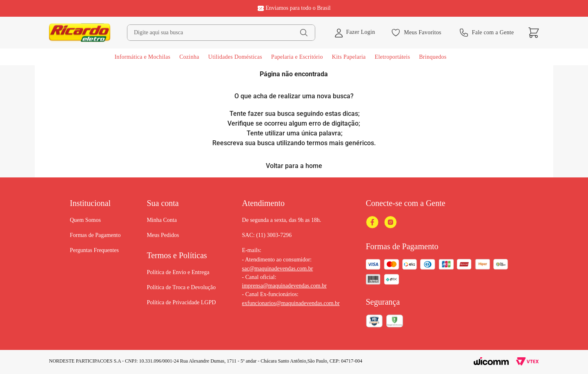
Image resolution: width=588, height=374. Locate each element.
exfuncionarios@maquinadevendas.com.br (291, 303)
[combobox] (221, 33)
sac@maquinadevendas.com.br (278, 269)
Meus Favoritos (416, 33)
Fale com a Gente (487, 33)
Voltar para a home (294, 166)
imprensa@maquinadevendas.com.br (284, 286)
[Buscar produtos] (304, 33)
